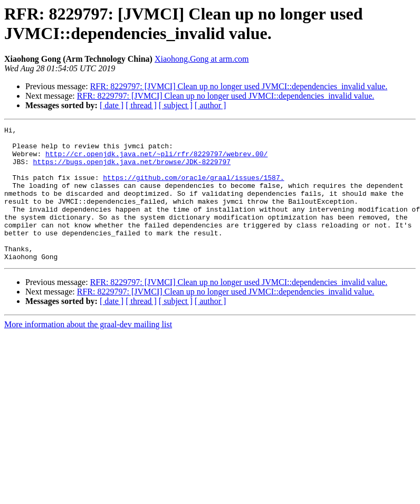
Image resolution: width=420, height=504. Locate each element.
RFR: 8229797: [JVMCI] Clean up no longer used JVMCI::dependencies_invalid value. (239, 86)
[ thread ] (141, 105)
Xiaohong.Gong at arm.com (202, 59)
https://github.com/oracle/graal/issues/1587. (193, 188)
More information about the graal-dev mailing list (88, 351)
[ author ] (211, 105)
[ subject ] (176, 105)
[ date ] (112, 105)
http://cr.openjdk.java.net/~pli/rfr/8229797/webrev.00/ (156, 160)
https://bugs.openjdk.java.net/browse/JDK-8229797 (132, 169)
